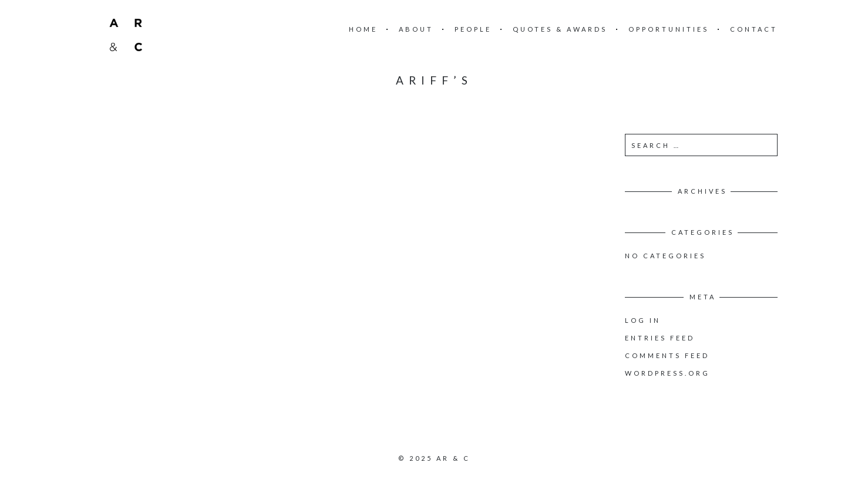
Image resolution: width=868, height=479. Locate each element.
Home (363, 29)
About (416, 29)
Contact (754, 29)
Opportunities (669, 29)
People (473, 29)
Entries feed (660, 338)
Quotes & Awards (560, 29)
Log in (643, 320)
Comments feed (667, 355)
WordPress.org (667, 373)
